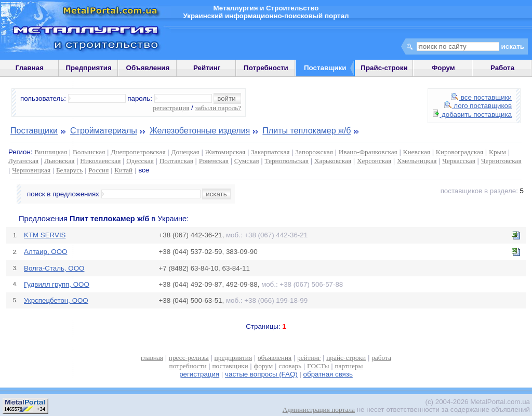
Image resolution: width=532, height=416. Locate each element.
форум (264, 366)
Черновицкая (31, 170)
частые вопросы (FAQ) (261, 374)
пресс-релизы (189, 358)
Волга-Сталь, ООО (54, 268)
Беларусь (69, 170)
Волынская (89, 152)
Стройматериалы (104, 131)
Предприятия (89, 68)
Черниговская (501, 161)
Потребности (266, 68)
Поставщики (34, 131)
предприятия (233, 358)
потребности (188, 366)
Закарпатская (270, 152)
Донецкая (185, 152)
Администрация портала (319, 410)
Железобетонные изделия (200, 131)
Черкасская (459, 161)
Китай (123, 170)
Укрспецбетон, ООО (56, 300)
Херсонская (374, 161)
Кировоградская (460, 152)
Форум (443, 68)
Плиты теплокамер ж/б (307, 131)
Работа (502, 68)
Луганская (23, 161)
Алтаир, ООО (45, 252)
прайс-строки (346, 358)
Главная (30, 68)
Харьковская (333, 161)
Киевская (417, 152)
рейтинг (309, 358)
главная (152, 358)
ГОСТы (318, 366)
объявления (275, 358)
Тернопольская (287, 161)
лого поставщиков (478, 106)
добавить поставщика (472, 115)
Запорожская (314, 152)
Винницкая (51, 152)
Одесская (140, 161)
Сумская (247, 161)
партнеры (349, 366)
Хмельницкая (417, 161)
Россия (98, 170)
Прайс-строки (384, 68)
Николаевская (100, 161)
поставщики (230, 366)
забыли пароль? (218, 108)
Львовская (59, 161)
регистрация (171, 108)
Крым (497, 152)
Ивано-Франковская (368, 152)
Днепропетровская (138, 152)
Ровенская (214, 161)
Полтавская (176, 161)
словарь (290, 366)
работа (381, 358)
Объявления (148, 68)
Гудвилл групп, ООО (57, 284)
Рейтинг (207, 68)
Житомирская (225, 152)
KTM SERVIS (45, 235)
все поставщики (481, 97)
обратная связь (328, 374)
